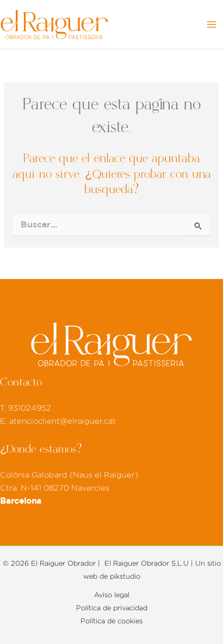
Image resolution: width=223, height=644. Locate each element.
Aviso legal (112, 595)
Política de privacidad (112, 608)
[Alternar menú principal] (212, 24)
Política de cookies (112, 621)
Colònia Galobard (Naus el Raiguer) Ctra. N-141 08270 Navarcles (69, 488)
